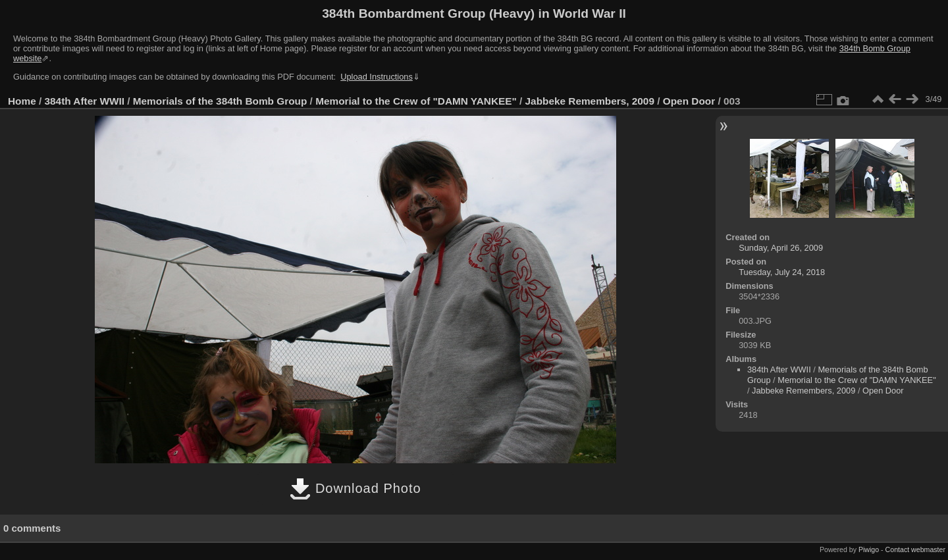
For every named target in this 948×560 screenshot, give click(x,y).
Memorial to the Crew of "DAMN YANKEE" (416, 101)
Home (22, 101)
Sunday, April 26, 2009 (781, 248)
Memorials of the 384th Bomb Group (220, 101)
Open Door (689, 101)
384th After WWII (85, 101)
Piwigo (869, 549)
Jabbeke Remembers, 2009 (590, 101)
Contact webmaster (915, 549)
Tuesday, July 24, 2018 (782, 272)
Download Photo (355, 488)
